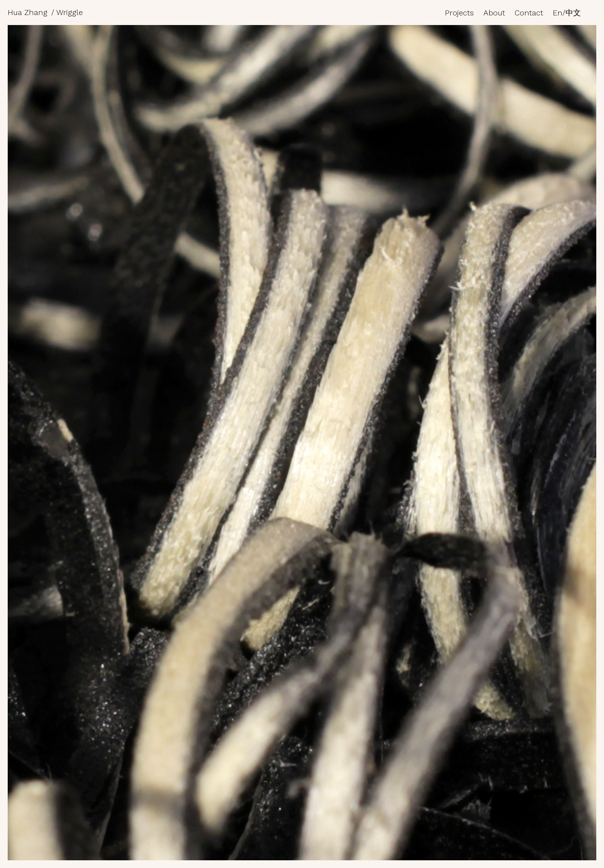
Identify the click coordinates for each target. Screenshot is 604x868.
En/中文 (567, 13)
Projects (459, 13)
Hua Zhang (28, 12)
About (494, 13)
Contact (529, 13)
